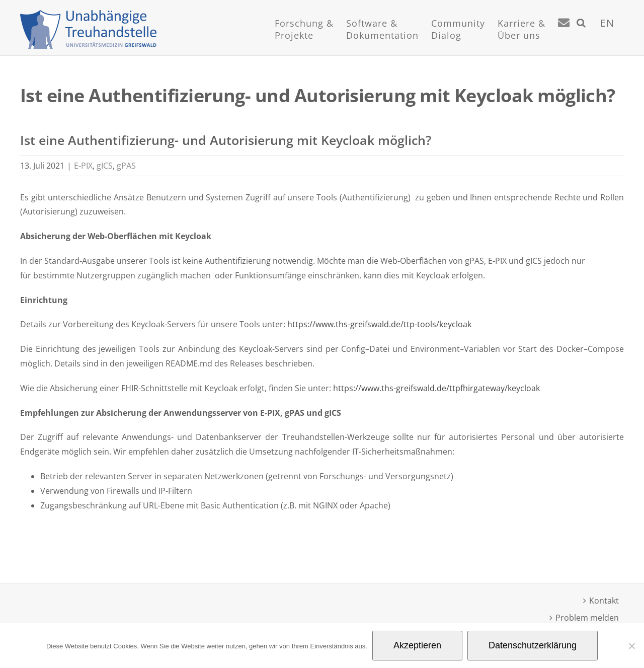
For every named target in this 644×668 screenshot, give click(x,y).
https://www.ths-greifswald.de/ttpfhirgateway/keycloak (437, 388)
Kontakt (604, 601)
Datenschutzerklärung (533, 645)
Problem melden (587, 618)
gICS (105, 166)
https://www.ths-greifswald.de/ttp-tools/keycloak (379, 324)
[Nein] (631, 646)
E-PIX (83, 166)
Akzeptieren (417, 645)
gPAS (126, 166)
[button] (581, 35)
